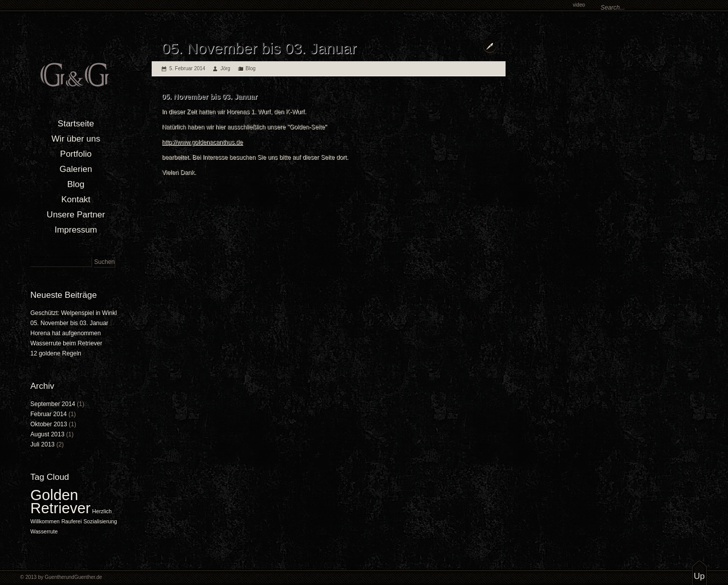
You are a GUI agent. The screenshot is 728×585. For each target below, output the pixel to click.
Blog (76, 184)
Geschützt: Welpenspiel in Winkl (74, 313)
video (579, 5)
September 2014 (53, 404)
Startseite (76, 124)
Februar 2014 (49, 414)
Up (699, 576)
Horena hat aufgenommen (65, 333)
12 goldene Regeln (56, 353)
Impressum (76, 230)
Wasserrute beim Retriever (66, 343)
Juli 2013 (42, 444)
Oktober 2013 (49, 424)
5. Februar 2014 (187, 69)
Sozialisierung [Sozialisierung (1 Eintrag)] (100, 521)
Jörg (225, 69)
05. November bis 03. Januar (69, 323)
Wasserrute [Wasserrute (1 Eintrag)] (44, 531)
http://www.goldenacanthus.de (202, 142)
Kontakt (76, 199)
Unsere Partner (76, 215)
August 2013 (47, 434)
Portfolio (76, 154)
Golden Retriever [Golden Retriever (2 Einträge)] (60, 501)
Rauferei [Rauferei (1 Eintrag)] (71, 521)
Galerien (76, 169)
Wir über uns (76, 139)
